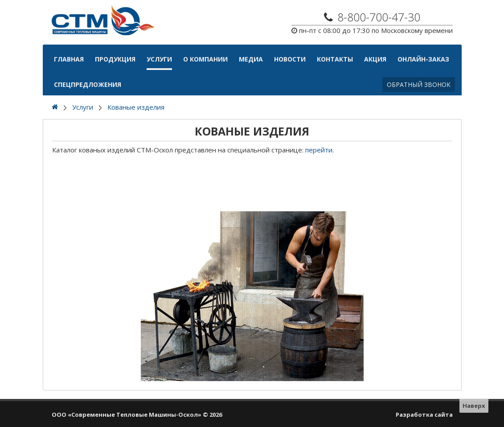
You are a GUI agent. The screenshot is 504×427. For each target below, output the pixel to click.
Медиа (251, 59)
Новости (290, 59)
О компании (205, 59)
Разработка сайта (424, 415)
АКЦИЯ (375, 59)
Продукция (115, 59)
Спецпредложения (88, 84)
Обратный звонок (419, 84)
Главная (69, 59)
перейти (319, 150)
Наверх (474, 406)
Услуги (159, 59)
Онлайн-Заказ (423, 59)
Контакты (335, 59)
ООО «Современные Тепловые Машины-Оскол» (127, 415)
